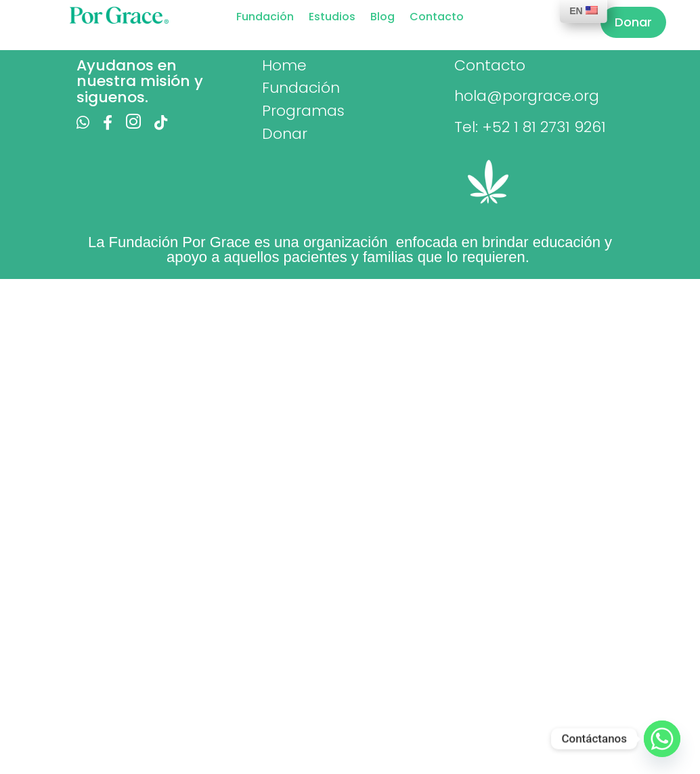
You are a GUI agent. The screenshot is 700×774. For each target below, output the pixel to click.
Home (284, 65)
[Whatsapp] (662, 739)
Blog (382, 18)
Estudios (332, 18)
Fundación (265, 18)
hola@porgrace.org (527, 96)
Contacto (437, 18)
